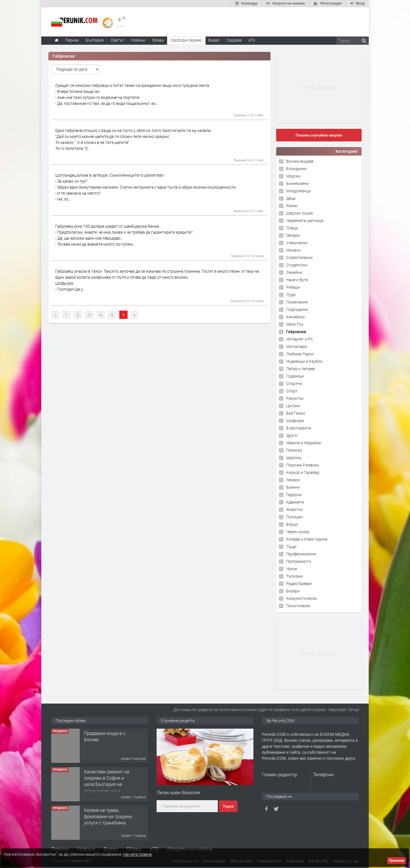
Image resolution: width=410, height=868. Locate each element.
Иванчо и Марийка (304, 443)
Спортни (294, 383)
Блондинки (296, 169)
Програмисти (299, 561)
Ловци (292, 228)
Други (292, 435)
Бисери (293, 591)
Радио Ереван (299, 583)
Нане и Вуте (297, 280)
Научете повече (137, 854)
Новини (138, 40)
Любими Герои (300, 354)
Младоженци (298, 191)
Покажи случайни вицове (319, 135)
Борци (292, 524)
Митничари (297, 346)
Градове (234, 40)
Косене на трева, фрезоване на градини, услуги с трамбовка (108, 816)
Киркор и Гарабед (303, 472)
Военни (293, 487)
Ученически (297, 243)
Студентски (297, 265)
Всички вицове (300, 161)
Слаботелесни (299, 257)
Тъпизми (294, 576)
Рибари (293, 287)
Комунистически (302, 598)
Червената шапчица (305, 220)
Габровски (296, 332)
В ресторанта (299, 428)
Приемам (397, 861)
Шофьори (295, 420)
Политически (298, 606)
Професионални (301, 554)
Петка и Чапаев (301, 369)
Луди (291, 295)
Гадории (294, 495)
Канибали (295, 317)
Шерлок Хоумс (300, 213)
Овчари (293, 235)
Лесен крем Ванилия (178, 792)
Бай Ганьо (296, 413)
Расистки (295, 398)
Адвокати (295, 502)
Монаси (293, 250)
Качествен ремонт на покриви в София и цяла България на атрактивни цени (107, 781)
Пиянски (294, 450)
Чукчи (292, 569)
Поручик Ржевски (303, 465)
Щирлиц (294, 458)
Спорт (292, 391)
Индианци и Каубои (304, 361)
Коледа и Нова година (307, 539)
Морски (293, 176)
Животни (295, 509)
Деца (291, 198)
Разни (292, 206)
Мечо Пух (295, 324)
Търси (228, 806)
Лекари (293, 480)
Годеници (295, 376)
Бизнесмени (297, 183)
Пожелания (297, 302)
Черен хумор (298, 532)
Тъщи (291, 546)
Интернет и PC (300, 339)
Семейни (294, 272)
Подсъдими (297, 309)
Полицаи (294, 517)
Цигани (293, 406)
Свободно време (186, 40)
